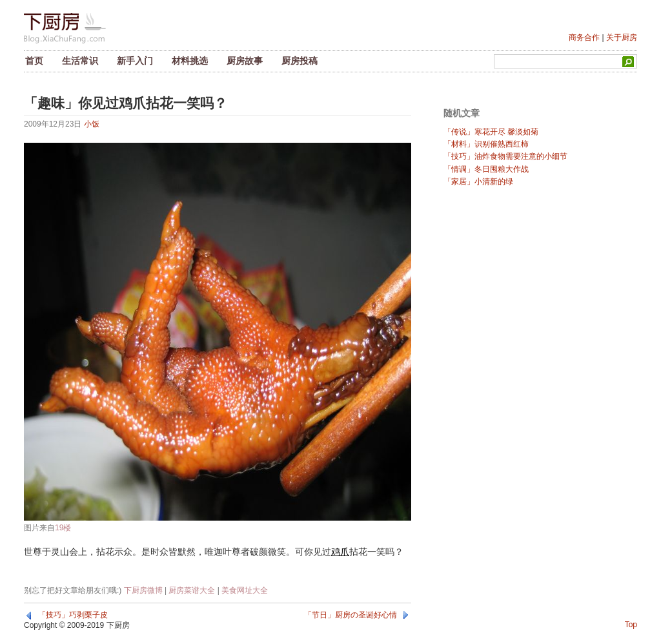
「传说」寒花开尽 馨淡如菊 (491, 132)
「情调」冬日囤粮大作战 (486, 169)
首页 (34, 61)
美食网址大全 (245, 590)
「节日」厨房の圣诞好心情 (351, 615)
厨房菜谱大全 (192, 590)
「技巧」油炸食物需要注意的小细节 (505, 156)
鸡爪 (340, 552)
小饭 (92, 124)
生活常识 (80, 61)
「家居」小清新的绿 (478, 182)
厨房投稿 (300, 61)
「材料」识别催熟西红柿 (486, 144)
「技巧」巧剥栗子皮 (73, 615)
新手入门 (135, 61)
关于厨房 (622, 37)
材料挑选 (190, 61)
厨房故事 (245, 61)
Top (631, 625)
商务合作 (584, 37)
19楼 (63, 528)
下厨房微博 (143, 590)
